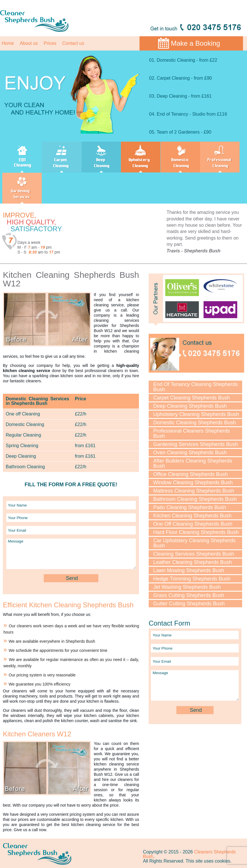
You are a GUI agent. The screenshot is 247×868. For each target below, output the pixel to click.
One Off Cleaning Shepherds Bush (193, 524)
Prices (50, 43)
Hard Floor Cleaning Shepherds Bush (196, 532)
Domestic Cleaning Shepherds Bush (195, 423)
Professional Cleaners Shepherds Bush (192, 433)
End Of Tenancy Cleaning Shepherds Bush (196, 387)
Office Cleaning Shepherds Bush (191, 474)
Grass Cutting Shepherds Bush (189, 595)
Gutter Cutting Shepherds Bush (189, 604)
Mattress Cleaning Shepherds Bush (194, 491)
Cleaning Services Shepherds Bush (194, 554)
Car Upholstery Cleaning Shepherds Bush (194, 543)
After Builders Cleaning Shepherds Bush (193, 463)
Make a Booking (196, 43)
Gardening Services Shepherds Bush (196, 444)
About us (29, 43)
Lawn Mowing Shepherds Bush (189, 570)
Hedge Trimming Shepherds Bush (192, 579)
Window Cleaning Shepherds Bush (193, 483)
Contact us (73, 43)
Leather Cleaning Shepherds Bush (193, 562)
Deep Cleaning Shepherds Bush (190, 406)
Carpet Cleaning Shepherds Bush (192, 398)
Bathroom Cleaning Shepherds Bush (195, 499)
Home (8, 43)
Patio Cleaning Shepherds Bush (190, 507)
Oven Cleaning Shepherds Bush (190, 453)
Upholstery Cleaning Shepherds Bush (196, 414)
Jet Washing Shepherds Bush (187, 587)
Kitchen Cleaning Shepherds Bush (192, 516)
